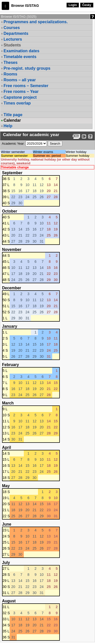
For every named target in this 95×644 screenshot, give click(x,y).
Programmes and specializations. (36, 22)
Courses (12, 28)
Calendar (12, 120)
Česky (87, 5)
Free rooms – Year (21, 92)
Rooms (10, 74)
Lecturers (13, 39)
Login (73, 5)
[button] (5, 6)
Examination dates (21, 51)
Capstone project (20, 97)
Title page (13, 115)
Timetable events (20, 57)
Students (12, 45)
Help (8, 126)
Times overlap (17, 103)
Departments (16, 33)
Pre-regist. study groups (27, 68)
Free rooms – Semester (26, 86)
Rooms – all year (20, 80)
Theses (11, 62)
